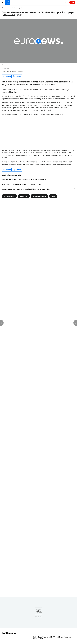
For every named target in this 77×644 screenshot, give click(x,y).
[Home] (2, 8)
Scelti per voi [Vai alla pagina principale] (9, 633)
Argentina (20, 8)
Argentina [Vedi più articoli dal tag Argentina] (24, 196)
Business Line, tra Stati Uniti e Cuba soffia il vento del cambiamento (24, 179)
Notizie (7, 8)
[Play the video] (38, 41)
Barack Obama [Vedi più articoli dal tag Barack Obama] (9, 196)
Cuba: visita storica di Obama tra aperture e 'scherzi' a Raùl (21, 184)
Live (72, 2)
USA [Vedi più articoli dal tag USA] (53, 196)
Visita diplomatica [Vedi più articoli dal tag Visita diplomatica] (39, 196)
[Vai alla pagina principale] (7, 2)
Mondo (13, 8)
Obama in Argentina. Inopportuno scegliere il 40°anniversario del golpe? (26, 189)
